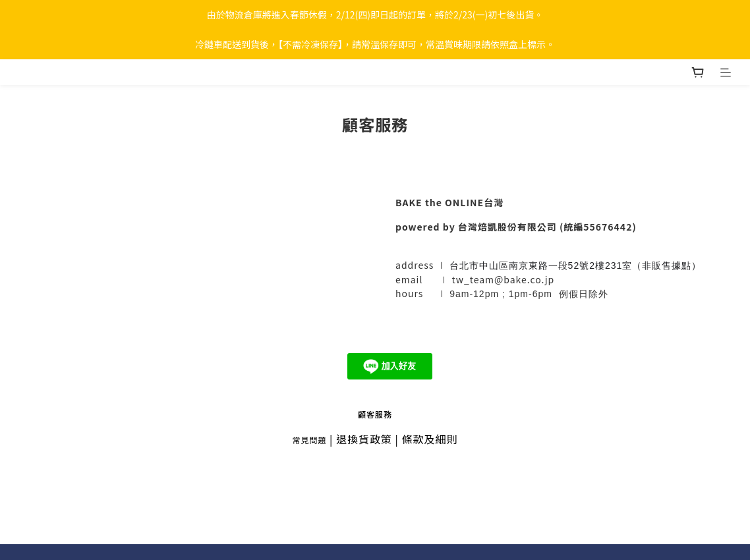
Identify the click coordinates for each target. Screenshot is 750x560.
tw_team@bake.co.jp (503, 279)
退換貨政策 (364, 439)
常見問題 (309, 440)
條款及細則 (430, 439)
